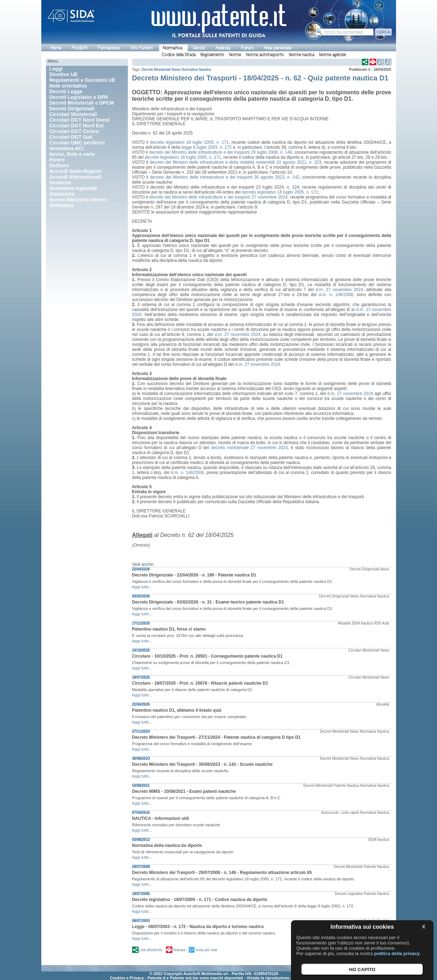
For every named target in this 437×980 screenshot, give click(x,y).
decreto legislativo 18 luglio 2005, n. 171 (189, 142)
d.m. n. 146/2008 (336, 295)
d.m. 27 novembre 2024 (339, 290)
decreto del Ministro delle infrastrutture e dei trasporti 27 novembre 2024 (218, 197)
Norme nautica (301, 55)
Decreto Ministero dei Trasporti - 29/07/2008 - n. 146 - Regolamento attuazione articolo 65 (222, 873)
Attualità (344, 623)
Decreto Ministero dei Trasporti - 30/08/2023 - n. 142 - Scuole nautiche (202, 764)
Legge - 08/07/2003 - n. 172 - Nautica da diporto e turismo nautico (198, 927)
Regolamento (212, 55)
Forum (247, 48)
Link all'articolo (151, 950)
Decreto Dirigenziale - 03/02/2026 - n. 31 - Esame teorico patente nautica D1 (208, 602)
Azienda (223, 48)
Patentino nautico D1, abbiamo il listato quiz (177, 710)
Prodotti (79, 48)
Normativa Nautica (196, 70)
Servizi (199, 48)
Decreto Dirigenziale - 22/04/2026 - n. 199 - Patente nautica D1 (194, 575)
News (176, 70)
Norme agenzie (332, 55)
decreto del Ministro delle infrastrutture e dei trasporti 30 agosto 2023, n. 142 (225, 177)
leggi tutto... (142, 587)
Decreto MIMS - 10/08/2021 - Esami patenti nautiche (184, 791)
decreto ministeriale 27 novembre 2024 (249, 448)
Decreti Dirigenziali (364, 569)
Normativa (173, 48)
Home (56, 48)
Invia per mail (206, 950)
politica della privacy (397, 953)
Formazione (108, 48)
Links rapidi (350, 813)
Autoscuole (331, 813)
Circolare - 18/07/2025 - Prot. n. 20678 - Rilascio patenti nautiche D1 (200, 683)
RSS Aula (382, 623)
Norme (235, 55)
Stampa (179, 950)
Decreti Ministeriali (156, 70)
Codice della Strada (179, 55)
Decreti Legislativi (349, 894)
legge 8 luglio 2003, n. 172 (207, 147)
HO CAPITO (362, 970)
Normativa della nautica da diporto (167, 845)
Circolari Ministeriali (364, 650)
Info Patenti (142, 48)
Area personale (277, 48)
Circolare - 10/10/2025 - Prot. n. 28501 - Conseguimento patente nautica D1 (207, 656)
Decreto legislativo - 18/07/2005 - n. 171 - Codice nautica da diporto (200, 900)
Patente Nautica (346, 786)
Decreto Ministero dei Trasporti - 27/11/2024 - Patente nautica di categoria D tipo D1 (216, 737)
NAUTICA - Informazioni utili (161, 818)
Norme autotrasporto (265, 55)
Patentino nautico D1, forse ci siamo (169, 629)
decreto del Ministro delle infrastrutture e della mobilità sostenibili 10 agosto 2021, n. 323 (235, 162)
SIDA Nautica (362, 623)
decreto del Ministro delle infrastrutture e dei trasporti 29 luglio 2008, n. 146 (221, 152)
